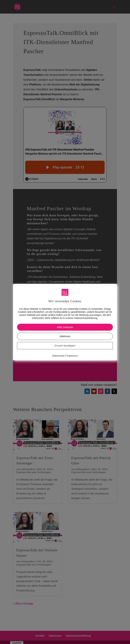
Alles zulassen (65, 327)
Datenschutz (58, 356)
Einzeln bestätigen (65, 346)
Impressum (72, 356)
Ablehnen (65, 336)
